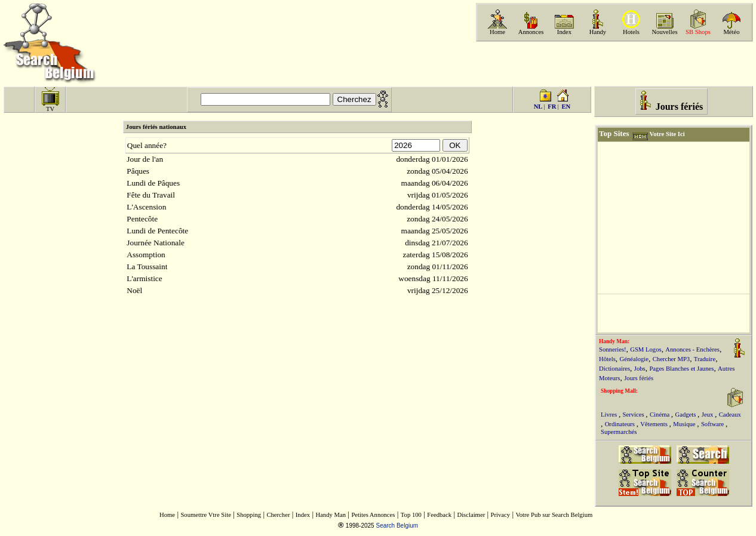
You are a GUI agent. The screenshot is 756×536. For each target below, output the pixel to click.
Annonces (531, 32)
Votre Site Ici (667, 134)
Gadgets (686, 415)
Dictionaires (614, 369)
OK (455, 145)
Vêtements (654, 424)
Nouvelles (664, 32)
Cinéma (660, 415)
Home (497, 32)
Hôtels (607, 359)
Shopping (249, 515)
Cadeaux (730, 415)
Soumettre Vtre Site (205, 515)
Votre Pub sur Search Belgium (554, 515)
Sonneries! (613, 349)
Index (564, 32)
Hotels (631, 32)
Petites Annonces (373, 515)
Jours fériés (639, 378)
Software (713, 424)
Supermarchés (619, 432)
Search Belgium (397, 526)
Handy (598, 32)
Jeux (708, 415)
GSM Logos (646, 349)
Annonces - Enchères (692, 349)
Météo (731, 32)
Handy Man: (614, 341)
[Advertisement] (613, 64)
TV (50, 109)
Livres (610, 415)
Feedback (439, 515)
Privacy (501, 515)
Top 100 (411, 515)
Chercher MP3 (671, 359)
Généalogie (634, 359)
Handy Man (331, 515)
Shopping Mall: (619, 391)
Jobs (640, 369)
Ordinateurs (621, 424)
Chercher (278, 515)
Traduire (705, 359)
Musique (685, 424)
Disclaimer (471, 515)
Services (634, 415)
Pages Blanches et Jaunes (681, 369)
